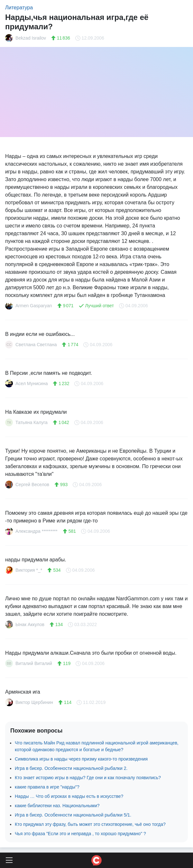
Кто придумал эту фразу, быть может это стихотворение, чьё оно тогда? (90, 824)
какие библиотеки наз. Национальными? (57, 806)
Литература (19, 8)
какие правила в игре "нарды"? (47, 787)
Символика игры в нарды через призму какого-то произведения (81, 759)
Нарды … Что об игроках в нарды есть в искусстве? (69, 796)
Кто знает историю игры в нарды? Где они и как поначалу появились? (88, 778)
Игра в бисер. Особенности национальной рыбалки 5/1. (73, 815)
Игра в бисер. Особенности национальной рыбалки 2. (71, 768)
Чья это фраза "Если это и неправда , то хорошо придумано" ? (80, 834)
